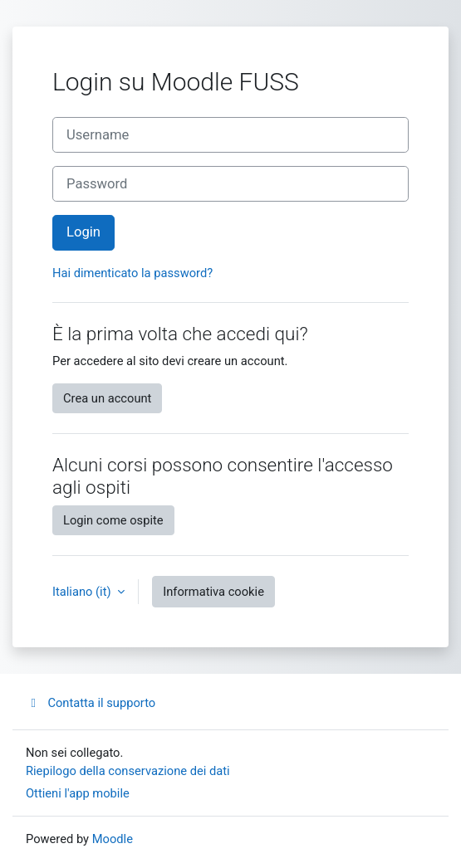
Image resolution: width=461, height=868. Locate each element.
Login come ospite (113, 520)
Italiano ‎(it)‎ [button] (83, 592)
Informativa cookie (213, 592)
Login (83, 232)
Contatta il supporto (91, 703)
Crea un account (107, 398)
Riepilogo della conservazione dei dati (128, 771)
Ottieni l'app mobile (78, 793)
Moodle (113, 839)
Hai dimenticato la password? (132, 273)
